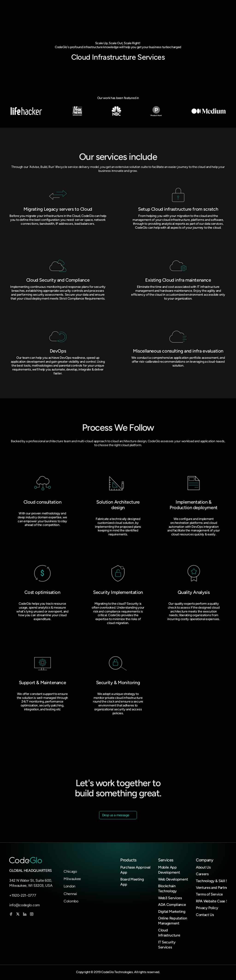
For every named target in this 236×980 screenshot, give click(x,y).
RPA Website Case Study (216, 901)
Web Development (173, 879)
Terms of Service (209, 894)
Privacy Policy (207, 908)
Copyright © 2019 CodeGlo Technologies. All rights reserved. (118, 972)
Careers (202, 874)
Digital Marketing (172, 911)
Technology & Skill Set (214, 881)
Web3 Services (170, 898)
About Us (203, 867)
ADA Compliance (172, 905)
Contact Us (205, 915)
